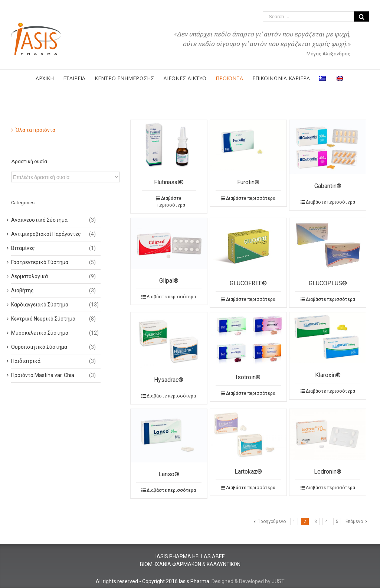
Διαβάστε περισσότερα (171, 202)
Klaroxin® (328, 375)
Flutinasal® (169, 182)
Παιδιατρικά (26, 361)
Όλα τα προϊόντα (35, 130)
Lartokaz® (248, 472)
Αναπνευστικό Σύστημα (39, 220)
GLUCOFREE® (248, 283)
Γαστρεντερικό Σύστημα (40, 262)
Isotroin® (248, 377)
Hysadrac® (169, 380)
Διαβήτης (22, 290)
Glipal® (169, 281)
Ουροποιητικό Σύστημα (39, 347)
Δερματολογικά (30, 276)
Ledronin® (328, 472)
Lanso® (169, 474)
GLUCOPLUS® (328, 283)
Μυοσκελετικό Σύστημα (40, 333)
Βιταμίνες (23, 248)
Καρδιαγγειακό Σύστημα (40, 305)
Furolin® (248, 182)
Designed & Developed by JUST (248, 581)
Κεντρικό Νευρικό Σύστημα (43, 319)
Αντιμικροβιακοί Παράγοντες (46, 234)
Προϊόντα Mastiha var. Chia (43, 375)
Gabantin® (328, 186)
